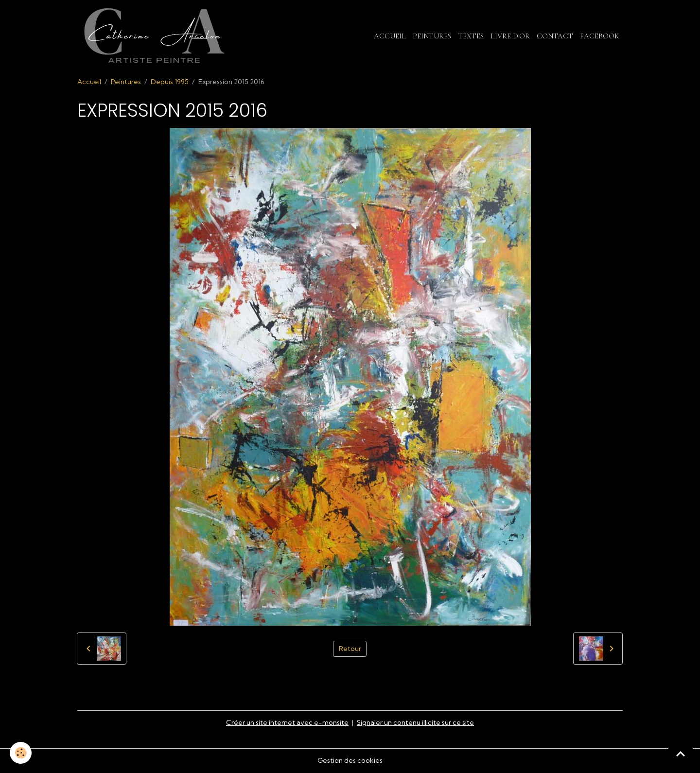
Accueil (390, 36)
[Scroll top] (681, 754)
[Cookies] (21, 753)
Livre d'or (510, 36)
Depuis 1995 (170, 82)
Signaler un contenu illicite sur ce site (415, 722)
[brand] (156, 36)
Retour (350, 649)
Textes (471, 36)
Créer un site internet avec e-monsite (287, 722)
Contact (555, 36)
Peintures (432, 36)
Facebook (600, 36)
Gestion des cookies (350, 760)
